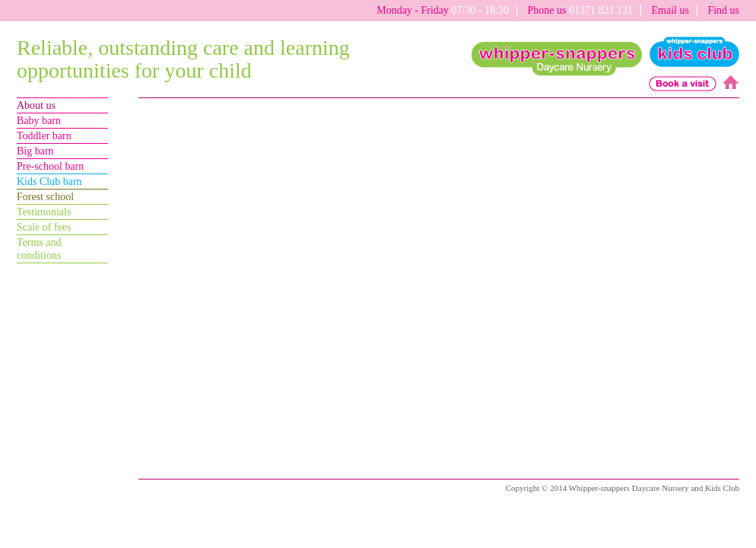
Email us (670, 10)
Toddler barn (44, 136)
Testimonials (44, 212)
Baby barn (39, 121)
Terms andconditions (39, 249)
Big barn (35, 151)
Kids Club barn (49, 182)
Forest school (45, 197)
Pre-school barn (50, 166)
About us (36, 105)
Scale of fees (44, 227)
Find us (723, 10)
